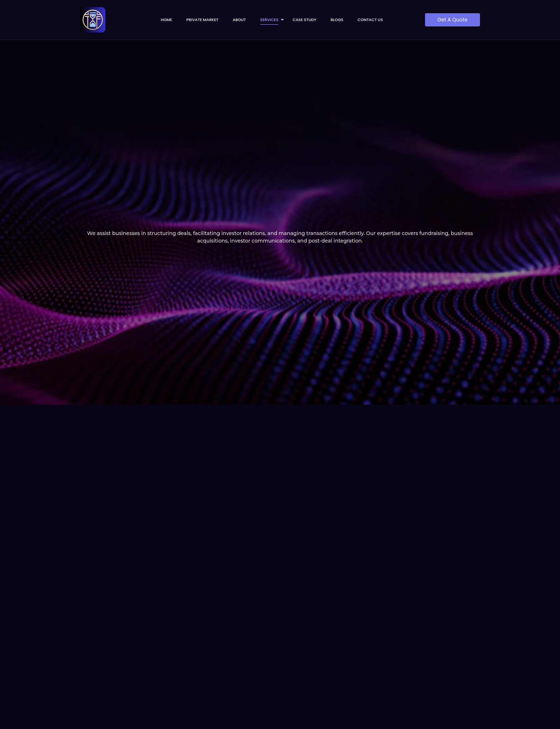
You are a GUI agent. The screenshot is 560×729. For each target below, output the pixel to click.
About (239, 20)
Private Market (202, 20)
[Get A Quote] (452, 20)
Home (166, 20)
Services (272, 20)
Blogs (337, 20)
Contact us (370, 20)
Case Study (304, 20)
